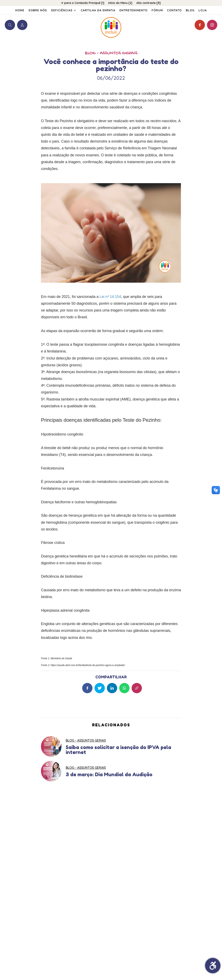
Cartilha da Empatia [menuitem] (98, 10)
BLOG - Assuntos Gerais (111, 53)
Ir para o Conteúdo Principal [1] (83, 3)
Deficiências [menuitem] (64, 10)
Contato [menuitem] (174, 10)
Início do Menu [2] (120, 3)
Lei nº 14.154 (110, 297)
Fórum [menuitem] (157, 10)
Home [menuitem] (20, 10)
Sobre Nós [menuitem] (38, 10)
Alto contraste (148, 3)
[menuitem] (203, 10)
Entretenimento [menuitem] (133, 10)
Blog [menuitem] (190, 10)
